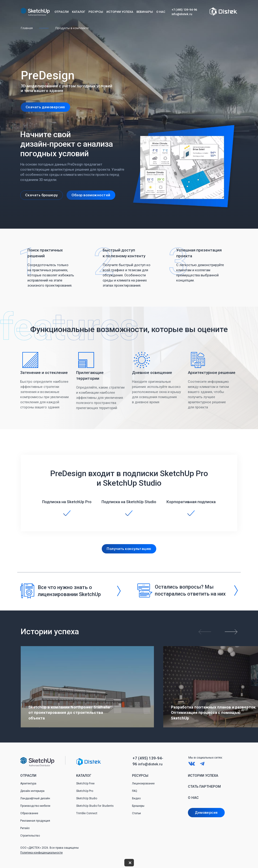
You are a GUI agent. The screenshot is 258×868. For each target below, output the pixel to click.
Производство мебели (35, 806)
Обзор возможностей (91, 195)
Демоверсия (206, 813)
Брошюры (138, 806)
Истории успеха (120, 12)
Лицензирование (143, 783)
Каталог (79, 12)
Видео (136, 798)
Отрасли (62, 12)
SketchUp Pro (85, 791)
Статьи (136, 813)
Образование (29, 813)
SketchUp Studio (87, 798)
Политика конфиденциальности (41, 853)
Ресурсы (96, 12)
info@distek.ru (182, 14)
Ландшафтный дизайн (35, 798)
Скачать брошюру (42, 195)
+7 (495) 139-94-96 (184, 10)
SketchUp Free (85, 783)
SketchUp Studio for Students (95, 806)
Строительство (30, 836)
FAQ (135, 791)
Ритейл (25, 828)
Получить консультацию (129, 549)
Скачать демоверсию (45, 107)
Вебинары (145, 12)
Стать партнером (204, 787)
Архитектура (28, 783)
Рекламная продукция (35, 821)
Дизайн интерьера (32, 791)
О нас (161, 12)
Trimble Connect (87, 813)
